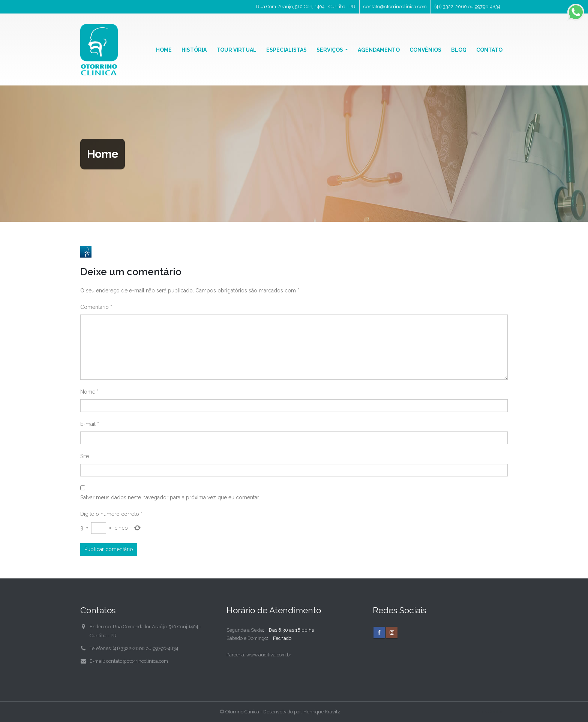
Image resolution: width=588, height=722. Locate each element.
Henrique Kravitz (322, 712)
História (194, 50)
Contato (489, 50)
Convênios (425, 50)
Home (164, 50)
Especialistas (286, 50)
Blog (459, 50)
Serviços (330, 50)
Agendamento (379, 50)
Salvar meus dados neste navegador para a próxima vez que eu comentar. (170, 497)
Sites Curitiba (490, 712)
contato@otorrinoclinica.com (395, 7)
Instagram (392, 632)
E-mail (90, 424)
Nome (89, 392)
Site (85, 456)
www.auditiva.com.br (269, 655)
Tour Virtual (236, 50)
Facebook (379, 632)
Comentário (96, 307)
